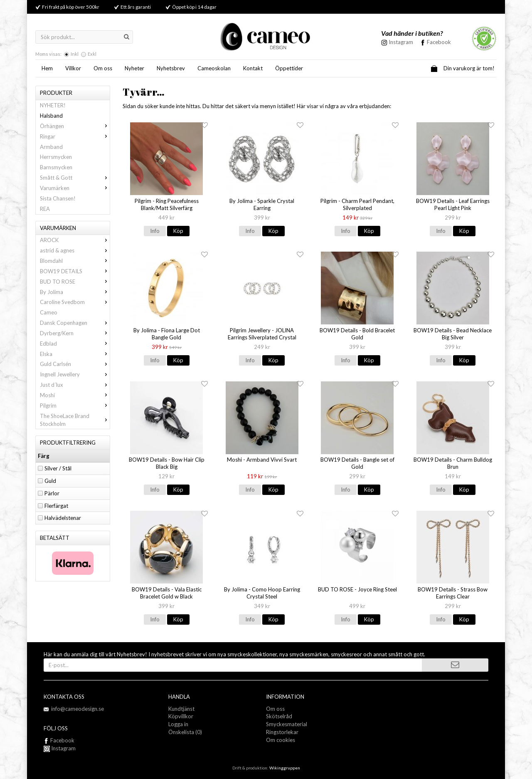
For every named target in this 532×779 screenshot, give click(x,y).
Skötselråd (279, 716)
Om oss (103, 68)
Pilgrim (75, 406)
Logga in (178, 724)
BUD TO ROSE (75, 282)
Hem (47, 68)
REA (45, 209)
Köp (178, 231)
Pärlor (52, 493)
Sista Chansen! (58, 198)
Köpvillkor (181, 716)
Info (155, 231)
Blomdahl (75, 261)
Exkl (92, 54)
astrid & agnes (75, 250)
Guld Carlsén (75, 364)
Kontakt (253, 68)
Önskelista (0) (185, 732)
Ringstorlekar (282, 732)
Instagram (60, 748)
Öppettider (289, 68)
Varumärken (75, 188)
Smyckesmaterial (287, 724)
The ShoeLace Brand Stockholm (75, 420)
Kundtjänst (181, 709)
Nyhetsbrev (171, 68)
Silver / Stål (58, 468)
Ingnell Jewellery (75, 374)
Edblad (75, 344)
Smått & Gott (75, 178)
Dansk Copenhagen (75, 323)
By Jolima (75, 292)
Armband (51, 147)
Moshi (75, 395)
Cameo (49, 312)
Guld (50, 481)
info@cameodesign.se (78, 709)
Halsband (51, 116)
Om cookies (281, 740)
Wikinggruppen (285, 768)
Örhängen (75, 126)
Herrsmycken (56, 157)
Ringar (75, 136)
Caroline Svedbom (75, 302)
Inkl (75, 54)
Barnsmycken (56, 167)
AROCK (75, 240)
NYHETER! (53, 105)
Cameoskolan (214, 68)
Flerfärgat (56, 506)
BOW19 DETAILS (75, 271)
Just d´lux (75, 385)
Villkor (73, 68)
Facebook (439, 42)
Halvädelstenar (63, 518)
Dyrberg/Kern (75, 333)
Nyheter (134, 68)
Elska (75, 354)
